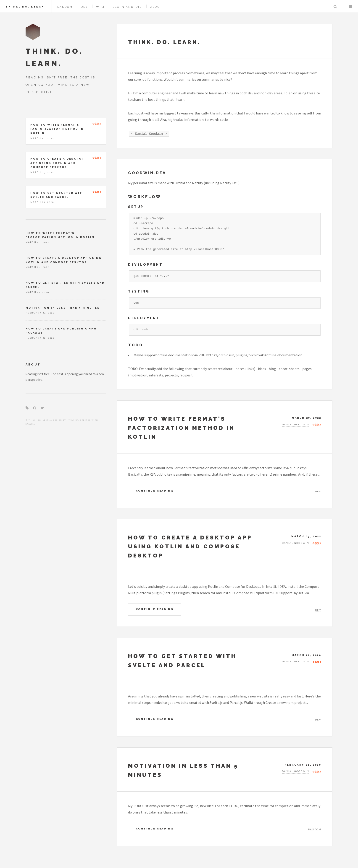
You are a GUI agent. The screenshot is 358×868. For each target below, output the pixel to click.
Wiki (100, 7)
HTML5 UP (73, 420)
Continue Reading (155, 491)
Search (335, 6)
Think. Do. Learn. (26, 7)
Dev (84, 7)
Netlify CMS (229, 183)
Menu (351, 6)
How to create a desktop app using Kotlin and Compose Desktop (190, 547)
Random (65, 7)
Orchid (30, 423)
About (156, 7)
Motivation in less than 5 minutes (63, 308)
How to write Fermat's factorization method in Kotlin (182, 428)
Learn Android (127, 7)
